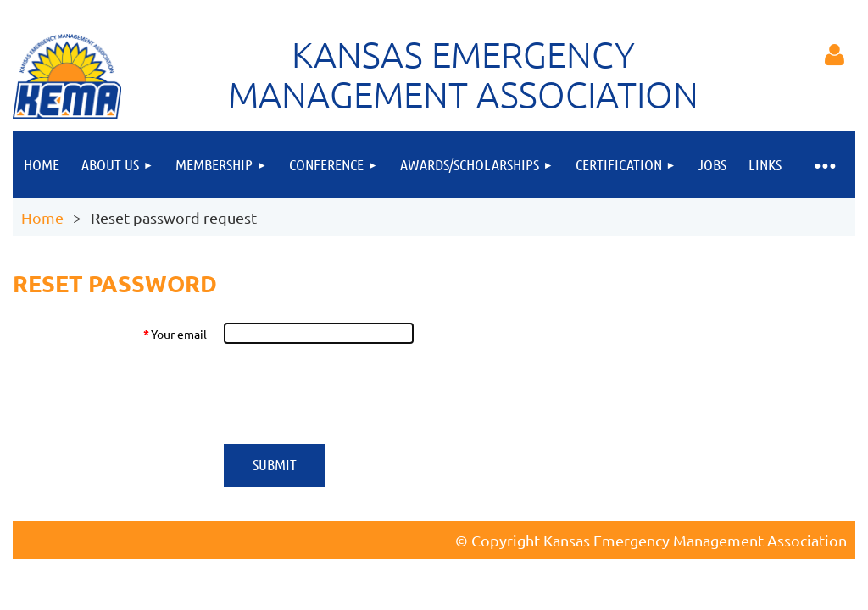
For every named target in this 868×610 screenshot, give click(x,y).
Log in (834, 55)
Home (42, 217)
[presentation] (352, 394)
